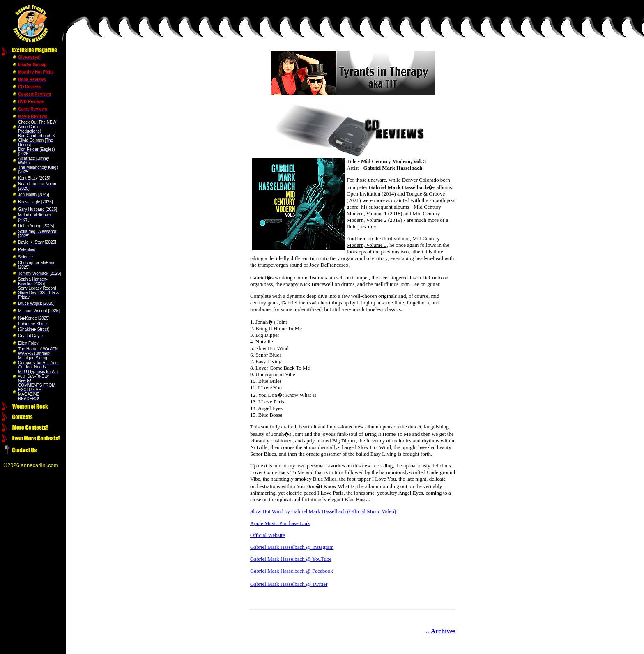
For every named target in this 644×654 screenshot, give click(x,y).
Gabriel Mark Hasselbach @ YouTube (291, 559)
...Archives (441, 631)
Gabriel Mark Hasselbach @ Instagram (292, 547)
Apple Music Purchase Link (280, 523)
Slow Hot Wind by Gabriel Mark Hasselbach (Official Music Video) (323, 511)
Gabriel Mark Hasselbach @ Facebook (292, 571)
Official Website (268, 535)
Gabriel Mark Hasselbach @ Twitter (289, 584)
